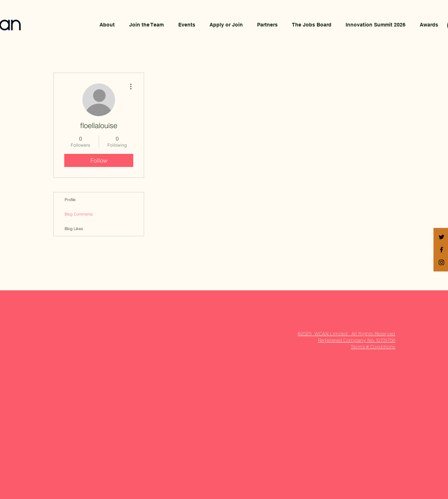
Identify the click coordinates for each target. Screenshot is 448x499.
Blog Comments (79, 214)
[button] (226, 25)
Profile (70, 200)
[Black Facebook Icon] (441, 250)
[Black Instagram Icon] (441, 262)
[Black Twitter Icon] (441, 237)
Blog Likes (74, 229)
